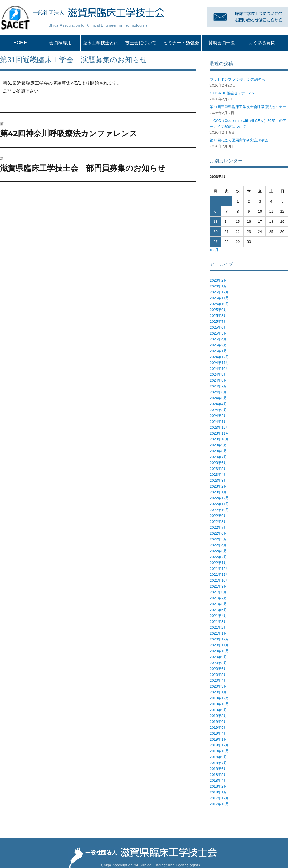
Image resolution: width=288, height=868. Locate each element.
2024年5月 (218, 398)
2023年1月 (218, 492)
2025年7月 (218, 322)
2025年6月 (218, 327)
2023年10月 (219, 439)
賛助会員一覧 (222, 43)
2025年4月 (218, 339)
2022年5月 (218, 539)
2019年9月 (218, 710)
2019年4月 (218, 733)
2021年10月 (219, 580)
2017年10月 (219, 804)
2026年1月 (218, 286)
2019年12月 (219, 698)
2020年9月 (218, 657)
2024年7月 (218, 386)
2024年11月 (219, 363)
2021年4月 (218, 616)
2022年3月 (218, 551)
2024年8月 (218, 380)
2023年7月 (218, 457)
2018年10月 (219, 751)
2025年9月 (218, 310)
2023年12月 (219, 427)
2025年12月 (219, 292)
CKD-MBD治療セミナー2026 (233, 93)
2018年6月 (218, 769)
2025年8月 (218, 316)
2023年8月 (218, 451)
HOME (20, 43)
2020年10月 (219, 651)
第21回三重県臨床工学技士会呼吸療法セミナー (248, 107)
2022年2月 (218, 557)
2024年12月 (219, 357)
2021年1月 (218, 633)
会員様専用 (60, 43)
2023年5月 (218, 469)
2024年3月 (218, 410)
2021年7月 (218, 598)
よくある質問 (262, 43)
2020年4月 (218, 680)
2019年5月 (218, 727)
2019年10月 (219, 704)
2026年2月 (218, 280)
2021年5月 (218, 610)
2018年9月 (218, 757)
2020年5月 (218, 675)
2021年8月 (218, 592)
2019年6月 (218, 722)
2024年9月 (218, 374)
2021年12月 (219, 569)
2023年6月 (218, 463)
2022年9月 (218, 516)
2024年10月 (219, 369)
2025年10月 (219, 304)
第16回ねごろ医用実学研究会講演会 (239, 140)
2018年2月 (218, 786)
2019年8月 (218, 716)
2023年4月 (218, 474)
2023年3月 (218, 480)
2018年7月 (218, 763)
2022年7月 (218, 527)
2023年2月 (218, 486)
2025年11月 (219, 298)
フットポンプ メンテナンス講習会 (238, 79)
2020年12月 (219, 639)
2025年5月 (218, 333)
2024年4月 (218, 404)
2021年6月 (218, 604)
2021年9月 (218, 586)
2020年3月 (218, 686)
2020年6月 (218, 669)
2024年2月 (218, 416)
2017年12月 (219, 798)
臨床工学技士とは (101, 43)
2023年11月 (219, 433)
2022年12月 (219, 498)
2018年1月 (218, 792)
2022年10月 (219, 510)
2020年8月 (218, 663)
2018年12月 (219, 745)
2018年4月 (218, 780)
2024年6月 (218, 392)
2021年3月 (218, 622)
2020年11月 (219, 645)
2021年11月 (219, 575)
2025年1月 (218, 351)
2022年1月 (218, 563)
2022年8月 (218, 522)
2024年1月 (218, 422)
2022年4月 (218, 545)
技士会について (141, 43)
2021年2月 (218, 627)
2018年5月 (218, 775)
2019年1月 (218, 739)
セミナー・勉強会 (181, 43)
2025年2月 (218, 345)
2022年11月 (219, 504)
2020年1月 (218, 692)
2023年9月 (218, 445)
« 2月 (214, 250)
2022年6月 (218, 533)
